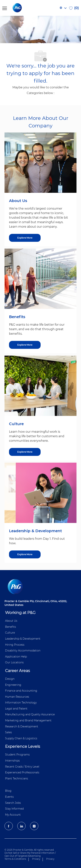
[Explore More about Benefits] (25, 345)
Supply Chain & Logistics (21, 738)
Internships (12, 761)
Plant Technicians (17, 778)
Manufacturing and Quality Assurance (30, 714)
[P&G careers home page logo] (23, 8)
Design (10, 679)
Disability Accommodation (23, 651)
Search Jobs (13, 803)
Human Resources (17, 697)
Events (9, 797)
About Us (11, 621)
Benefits (11, 627)
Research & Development (22, 726)
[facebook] (9, 826)
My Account (13, 815)
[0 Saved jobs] (74, 8)
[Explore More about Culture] (25, 452)
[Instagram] (34, 826)
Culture (10, 633)
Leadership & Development (23, 639)
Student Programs (17, 755)
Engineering (13, 685)
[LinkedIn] (21, 826)
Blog (8, 791)
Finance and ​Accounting (21, 691)
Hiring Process (15, 645)
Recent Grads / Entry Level (22, 767)
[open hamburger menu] (5, 8)
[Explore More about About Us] (25, 238)
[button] (63, 8)
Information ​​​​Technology (21, 703)
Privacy (36, 859)
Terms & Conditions (15, 859)
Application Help (16, 657)
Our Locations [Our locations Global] (14, 662)
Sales (8, 732)
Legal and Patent (16, 709)
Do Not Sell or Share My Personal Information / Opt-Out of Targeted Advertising (30, 854)
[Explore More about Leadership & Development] (25, 554)
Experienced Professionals (22, 772)
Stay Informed (14, 809)
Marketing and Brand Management (28, 720)
